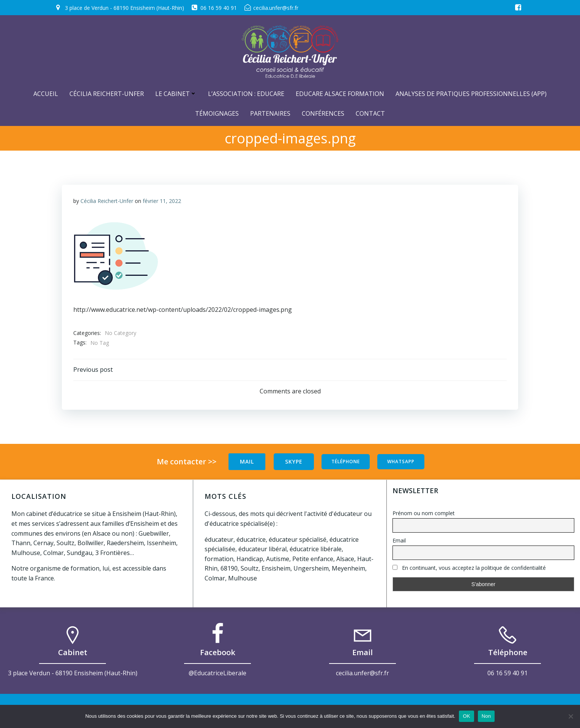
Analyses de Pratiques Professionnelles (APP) (471, 94)
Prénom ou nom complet (424, 513)
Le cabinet (176, 94)
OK (466, 716)
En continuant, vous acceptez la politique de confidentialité (469, 568)
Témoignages (217, 113)
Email (399, 540)
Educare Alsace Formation (340, 94)
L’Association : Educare (246, 94)
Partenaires (270, 113)
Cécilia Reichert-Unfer (107, 94)
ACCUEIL (46, 94)
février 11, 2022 (162, 201)
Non (486, 716)
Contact (370, 113)
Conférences (323, 113)
